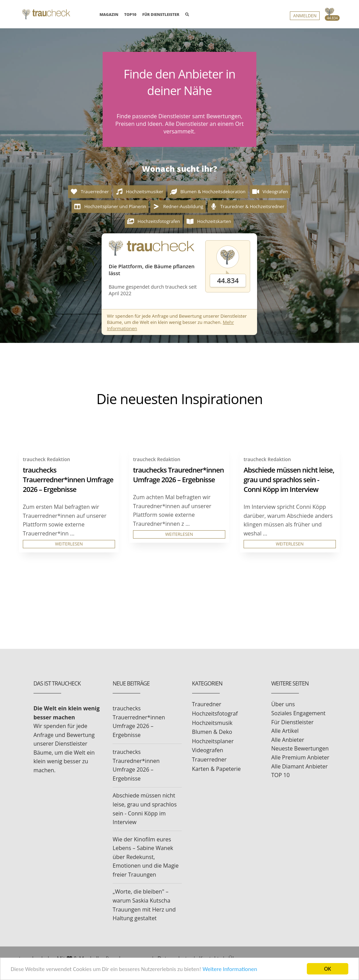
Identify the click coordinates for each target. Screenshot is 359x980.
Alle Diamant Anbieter (299, 766)
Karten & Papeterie (216, 769)
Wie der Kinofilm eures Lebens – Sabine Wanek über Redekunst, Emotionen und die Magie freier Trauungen (146, 857)
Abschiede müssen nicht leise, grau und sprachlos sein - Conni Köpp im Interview (289, 480)
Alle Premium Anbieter (300, 757)
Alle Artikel (285, 731)
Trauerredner (209, 759)
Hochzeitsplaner (213, 741)
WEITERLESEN (69, 544)
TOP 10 (280, 775)
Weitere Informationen (230, 969)
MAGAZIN (109, 14)
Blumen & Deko (212, 732)
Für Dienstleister (292, 722)
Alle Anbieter (288, 740)
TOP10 (130, 14)
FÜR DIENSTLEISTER (161, 14)
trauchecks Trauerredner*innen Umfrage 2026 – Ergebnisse (68, 480)
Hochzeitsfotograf (215, 713)
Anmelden (305, 16)
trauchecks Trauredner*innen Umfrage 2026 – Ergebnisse (178, 475)
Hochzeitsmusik (212, 723)
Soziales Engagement (298, 713)
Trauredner (207, 704)
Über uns (283, 704)
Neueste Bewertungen (300, 748)
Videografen (208, 750)
